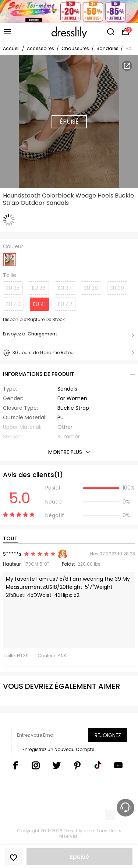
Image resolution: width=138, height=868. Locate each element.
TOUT (10, 538)
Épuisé (79, 857)
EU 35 (13, 288)
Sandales (108, 48)
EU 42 (65, 304)
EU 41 (39, 304)
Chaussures (75, 48)
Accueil (11, 48)
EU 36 (39, 288)
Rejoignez (108, 735)
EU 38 (91, 288)
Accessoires (40, 48)
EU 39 (117, 288)
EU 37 (65, 288)
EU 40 (13, 304)
